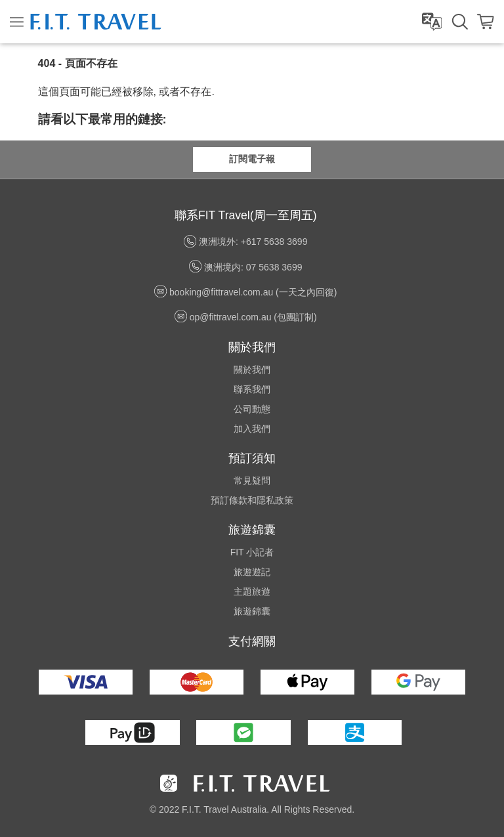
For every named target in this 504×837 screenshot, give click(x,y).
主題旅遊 (252, 591)
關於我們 (252, 370)
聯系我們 (252, 389)
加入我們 (252, 429)
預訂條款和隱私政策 (252, 500)
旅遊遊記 (252, 572)
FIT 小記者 (252, 552)
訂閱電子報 (252, 159)
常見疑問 (252, 481)
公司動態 (252, 409)
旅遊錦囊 (252, 611)
